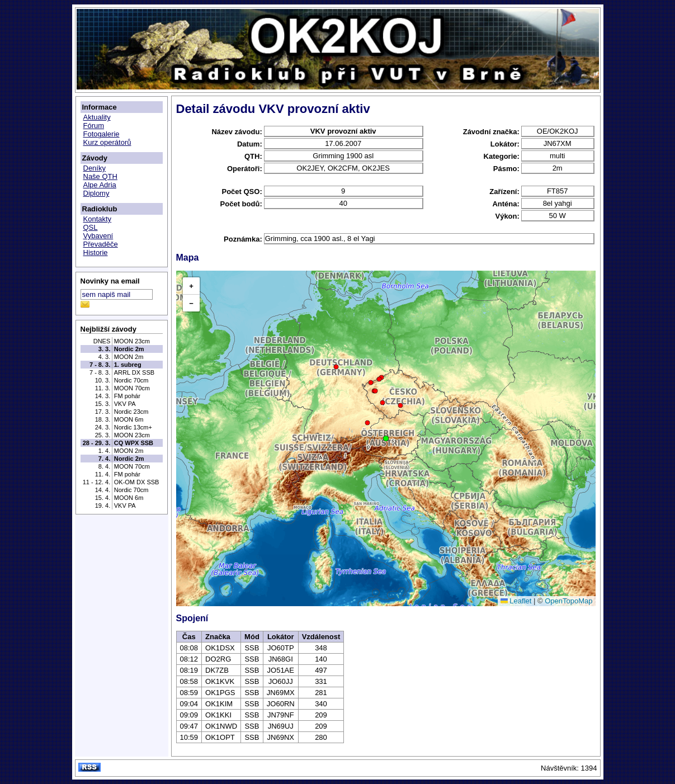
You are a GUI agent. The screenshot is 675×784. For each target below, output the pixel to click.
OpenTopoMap (568, 601)
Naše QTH (100, 176)
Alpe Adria (100, 185)
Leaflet (516, 601)
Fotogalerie (102, 134)
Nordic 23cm (131, 412)
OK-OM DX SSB (137, 482)
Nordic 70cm (131, 380)
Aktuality (97, 117)
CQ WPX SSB (134, 443)
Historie (96, 252)
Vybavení (98, 236)
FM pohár (127, 396)
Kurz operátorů (107, 142)
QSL (91, 227)
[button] (386, 438)
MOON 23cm (132, 341)
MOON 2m (129, 357)
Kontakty (98, 219)
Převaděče (101, 244)
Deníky (95, 168)
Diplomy (96, 193)
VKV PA (125, 404)
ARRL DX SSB (134, 372)
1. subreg (128, 365)
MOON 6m (129, 419)
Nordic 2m (129, 349)
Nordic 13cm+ (133, 427)
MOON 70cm (132, 388)
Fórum (94, 126)
